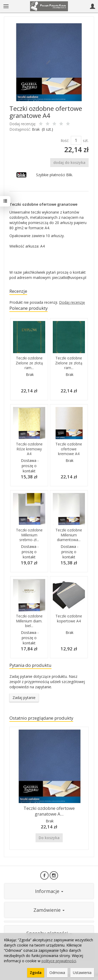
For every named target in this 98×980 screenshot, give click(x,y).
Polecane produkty (28, 308)
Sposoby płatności (49, 933)
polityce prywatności (59, 961)
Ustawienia (82, 973)
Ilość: (65, 141)
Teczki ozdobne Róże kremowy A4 (29, 449)
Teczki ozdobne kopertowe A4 (69, 618)
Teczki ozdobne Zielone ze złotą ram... (29, 363)
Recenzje (18, 291)
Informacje (49, 891)
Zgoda (36, 973)
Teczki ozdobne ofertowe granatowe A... (49, 811)
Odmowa (57, 973)
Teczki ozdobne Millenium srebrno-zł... (29, 535)
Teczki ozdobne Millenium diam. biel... (29, 621)
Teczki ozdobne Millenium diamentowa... (69, 535)
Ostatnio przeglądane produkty (41, 718)
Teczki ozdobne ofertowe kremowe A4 (69, 449)
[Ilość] (76, 140)
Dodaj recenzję (72, 302)
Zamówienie (49, 910)
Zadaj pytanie (24, 698)
